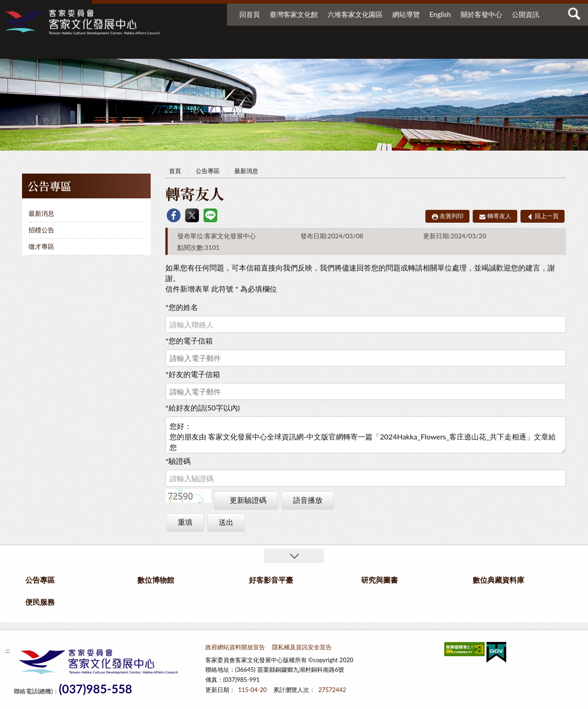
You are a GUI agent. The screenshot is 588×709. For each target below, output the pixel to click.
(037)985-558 (96, 689)
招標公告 (41, 230)
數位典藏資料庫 (454, 49)
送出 (226, 522)
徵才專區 (41, 246)
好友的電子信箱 (193, 374)
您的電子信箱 (189, 340)
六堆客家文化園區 (355, 14)
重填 (185, 522)
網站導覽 (406, 14)
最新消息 (41, 213)
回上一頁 (547, 216)
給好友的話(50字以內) (203, 408)
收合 (294, 556)
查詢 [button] (574, 14)
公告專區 (200, 49)
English (440, 14)
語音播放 (308, 500)
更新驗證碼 (248, 500)
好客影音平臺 (329, 49)
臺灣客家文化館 (294, 14)
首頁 (175, 171)
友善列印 (452, 216)
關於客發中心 (481, 14)
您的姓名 (182, 307)
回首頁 (250, 14)
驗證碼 (178, 461)
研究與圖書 (386, 49)
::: (9, 9)
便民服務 (510, 49)
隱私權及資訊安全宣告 (302, 647)
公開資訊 (526, 14)
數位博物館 (265, 49)
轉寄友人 (499, 216)
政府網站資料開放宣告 (235, 647)
